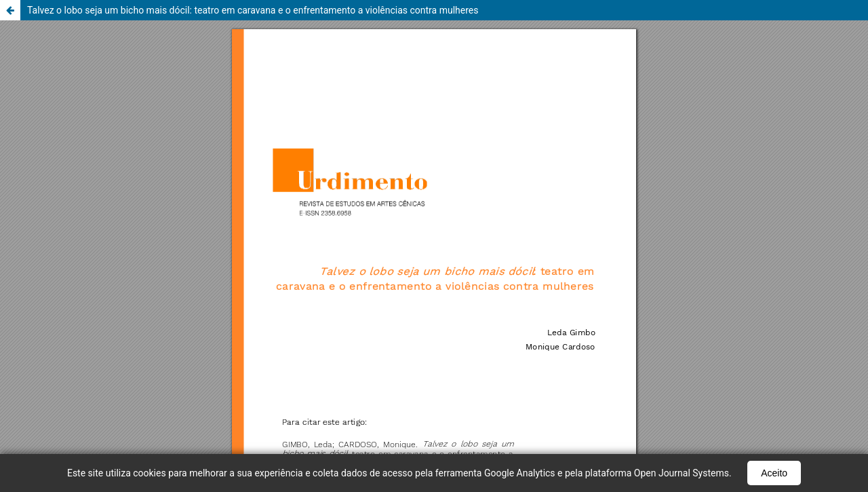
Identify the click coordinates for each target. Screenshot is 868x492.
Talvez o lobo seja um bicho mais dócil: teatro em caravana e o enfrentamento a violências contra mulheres (253, 10)
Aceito (774, 473)
